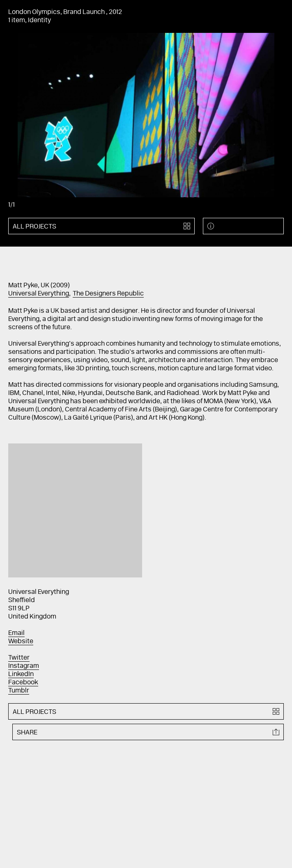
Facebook (23, 683)
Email (16, 633)
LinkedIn (21, 674)
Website (21, 642)
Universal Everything (39, 294)
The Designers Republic (108, 294)
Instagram (24, 666)
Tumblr (19, 691)
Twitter (19, 658)
